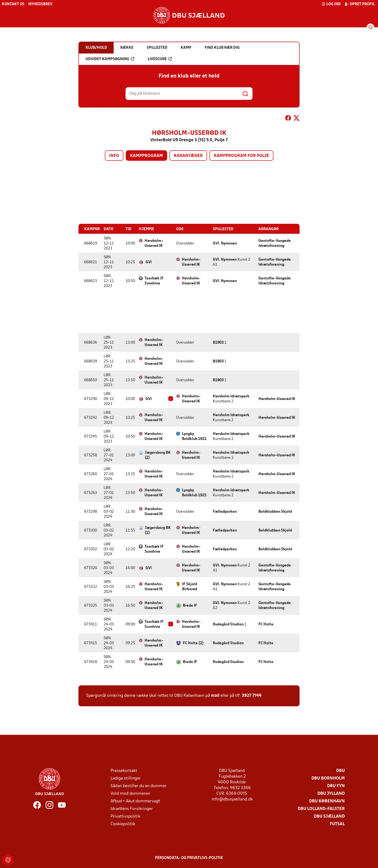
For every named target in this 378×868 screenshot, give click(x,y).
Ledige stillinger (126, 778)
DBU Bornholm (328, 778)
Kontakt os (13, 4)
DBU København (327, 801)
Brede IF (190, 605)
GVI (149, 262)
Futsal (337, 824)
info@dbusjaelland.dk (232, 799)
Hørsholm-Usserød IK (154, 243)
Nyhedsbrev (40, 4)
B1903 (218, 342)
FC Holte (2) (193, 643)
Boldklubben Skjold (275, 512)
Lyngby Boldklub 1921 (194, 436)
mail (215, 695)
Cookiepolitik (123, 824)
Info (114, 156)
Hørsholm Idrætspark (231, 396)
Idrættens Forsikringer (132, 809)
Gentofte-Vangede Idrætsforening (275, 243)
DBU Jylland (331, 793)
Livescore (160, 59)
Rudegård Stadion (228, 624)
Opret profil (360, 4)
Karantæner (188, 156)
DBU (340, 771)
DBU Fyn (336, 786)
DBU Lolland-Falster (321, 809)
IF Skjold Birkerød (190, 587)
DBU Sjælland (329, 816)
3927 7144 (252, 695)
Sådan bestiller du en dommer (139, 786)
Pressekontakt (124, 771)
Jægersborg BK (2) (158, 455)
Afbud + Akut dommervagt (135, 801)
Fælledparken (225, 512)
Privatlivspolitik (125, 816)
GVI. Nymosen (225, 243)
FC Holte (266, 624)
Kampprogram (146, 156)
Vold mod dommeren (130, 793)
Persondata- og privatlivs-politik (189, 858)
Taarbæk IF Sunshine (154, 281)
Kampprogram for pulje (241, 156)
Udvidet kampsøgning (110, 59)
